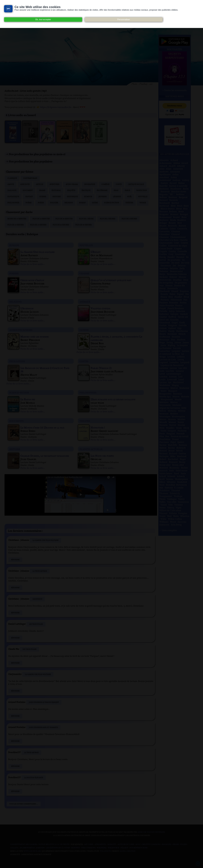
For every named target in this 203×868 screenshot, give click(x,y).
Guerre (43, 197)
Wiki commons (88, 848)
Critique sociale (136, 184)
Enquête (71, 191)
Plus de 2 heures (108, 219)
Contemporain (30, 178)
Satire (95, 203)
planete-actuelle (91, 449)
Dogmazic (167, 844)
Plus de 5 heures (129, 219)
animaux (85, 302)
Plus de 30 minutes (64, 219)
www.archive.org (32, 851)
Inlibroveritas (27, 848)
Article (39, 184)
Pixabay (124, 848)
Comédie (105, 184)
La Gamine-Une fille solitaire (46, 540)
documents (16, 421)
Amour (11, 184)
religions (15, 302)
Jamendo (40, 848)
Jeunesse (102, 197)
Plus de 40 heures (84, 225)
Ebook (176, 844)
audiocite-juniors (21, 330)
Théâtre (129, 203)
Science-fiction (112, 203)
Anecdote (25, 184)
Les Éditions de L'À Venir (58, 848)
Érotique (86, 191)
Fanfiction (142, 191)
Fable (127, 191)
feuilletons (17, 361)
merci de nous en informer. (151, 832)
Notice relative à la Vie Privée (54, 844)
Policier (54, 203)
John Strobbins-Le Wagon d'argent (44, 702)
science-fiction (19, 392)
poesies (14, 273)
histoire (15, 449)
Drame (42, 191)
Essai (116, 191)
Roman (82, 203)
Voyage (143, 203)
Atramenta (100, 844)
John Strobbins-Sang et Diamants (43, 727)
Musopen (75, 848)
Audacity (112, 844)
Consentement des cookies (24, 844)
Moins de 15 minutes (17, 219)
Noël (129, 197)
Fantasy (29, 197)
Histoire (57, 197)
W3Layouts (105, 851)
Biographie (90, 184)
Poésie (41, 203)
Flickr (183, 844)
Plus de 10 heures (16, 225)
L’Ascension (37, 599)
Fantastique (13, 197)
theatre (85, 421)
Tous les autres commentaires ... (24, 804)
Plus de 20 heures (61, 225)
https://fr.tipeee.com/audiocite (56, 107)
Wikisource (114, 848)
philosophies (88, 392)
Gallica (15, 848)
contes (84, 361)
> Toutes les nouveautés (175, 90)
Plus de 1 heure (86, 219)
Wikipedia (102, 848)
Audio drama (72, 184)
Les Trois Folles (36, 624)
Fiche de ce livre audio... (33, 264)
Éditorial (56, 191)
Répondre (15, 560)
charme (84, 273)
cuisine (84, 330)
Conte (119, 184)
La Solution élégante (34, 778)
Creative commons (151, 844)
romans (14, 245)
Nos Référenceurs (138, 848)
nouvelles (86, 245)
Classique (12, 178)
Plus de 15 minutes (41, 219)
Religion (69, 203)
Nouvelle (143, 197)
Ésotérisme (102, 191)
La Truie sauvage (40, 571)
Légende (117, 197)
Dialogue (12, 191)
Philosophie (13, 203)
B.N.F (138, 844)
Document (28, 191)
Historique (72, 197)
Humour (88, 197)
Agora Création (128, 851)
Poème (28, 203)
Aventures (54, 184)
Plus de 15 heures (38, 225)
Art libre (89, 844)
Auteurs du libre (126, 844)
